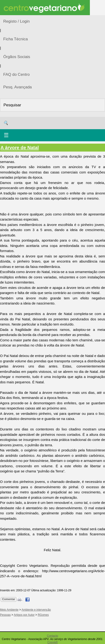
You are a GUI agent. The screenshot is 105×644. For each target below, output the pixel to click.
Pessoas (5, 615)
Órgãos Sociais (17, 57)
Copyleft (52, 642)
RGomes (43, 615)
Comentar (9, 599)
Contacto (52, 636)
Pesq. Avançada (18, 87)
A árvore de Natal (20, 148)
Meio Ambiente (9, 610)
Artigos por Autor (24, 615)
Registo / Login (16, 21)
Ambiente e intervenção (36, 610)
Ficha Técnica (16, 39)
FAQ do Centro (16, 74)
